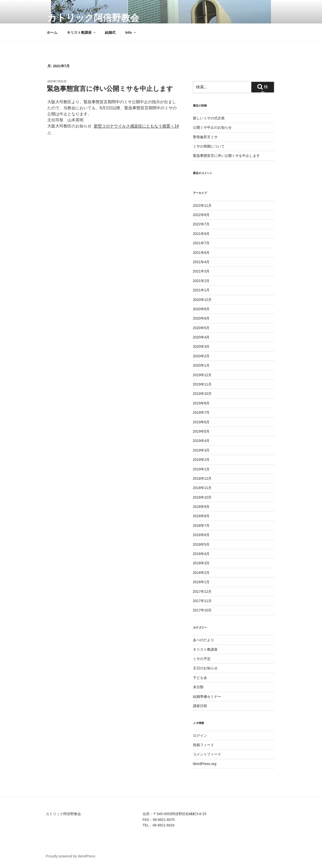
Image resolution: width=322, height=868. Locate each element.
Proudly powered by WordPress (71, 856)
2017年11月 (202, 601)
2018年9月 (201, 507)
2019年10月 (202, 394)
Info (131, 32)
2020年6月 (201, 318)
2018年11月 (202, 488)
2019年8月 (201, 403)
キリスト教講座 (82, 32)
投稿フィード (204, 745)
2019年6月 (201, 422)
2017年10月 (202, 610)
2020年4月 (201, 337)
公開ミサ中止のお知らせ (212, 127)
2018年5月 (201, 544)
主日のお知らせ (205, 668)
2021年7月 (201, 243)
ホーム (52, 32)
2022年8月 (201, 215)
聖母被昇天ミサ (205, 137)
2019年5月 (201, 431)
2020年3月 (201, 346)
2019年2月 (201, 460)
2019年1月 (201, 469)
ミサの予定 (202, 659)
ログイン (200, 736)
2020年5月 (201, 328)
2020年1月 (201, 365)
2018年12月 (202, 478)
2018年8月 (201, 516)
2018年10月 (202, 497)
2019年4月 (201, 441)
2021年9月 (201, 234)
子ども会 (200, 678)
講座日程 (200, 706)
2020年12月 (202, 300)
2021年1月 (201, 290)
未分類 (198, 687)
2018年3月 (201, 563)
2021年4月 (201, 262)
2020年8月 (201, 309)
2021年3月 (201, 271)
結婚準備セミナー (207, 697)
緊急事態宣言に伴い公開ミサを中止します (110, 89)
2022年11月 (202, 205)
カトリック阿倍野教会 (93, 18)
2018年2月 (201, 573)
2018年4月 (201, 554)
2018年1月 (201, 582)
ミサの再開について (209, 146)
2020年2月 (201, 356)
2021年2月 (201, 281)
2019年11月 (202, 384)
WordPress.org (205, 764)
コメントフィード (207, 754)
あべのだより (204, 640)
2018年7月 (201, 526)
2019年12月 (202, 375)
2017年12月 (202, 592)
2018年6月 (201, 535)
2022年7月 (201, 224)
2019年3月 (201, 450)
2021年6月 (201, 253)
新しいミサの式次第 (209, 118)
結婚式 (110, 32)
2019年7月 (201, 412)
